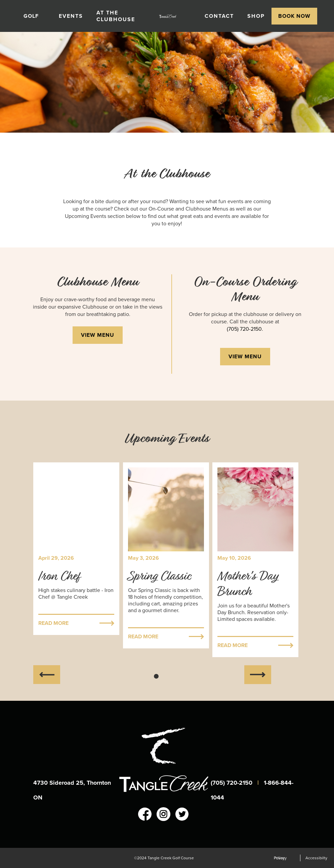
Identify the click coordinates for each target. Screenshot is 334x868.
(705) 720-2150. (245, 329)
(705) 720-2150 (232, 783)
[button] (34, 16)
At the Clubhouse (116, 16)
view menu (98, 335)
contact (219, 16)
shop (256, 16)
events (71, 16)
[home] (170, 16)
